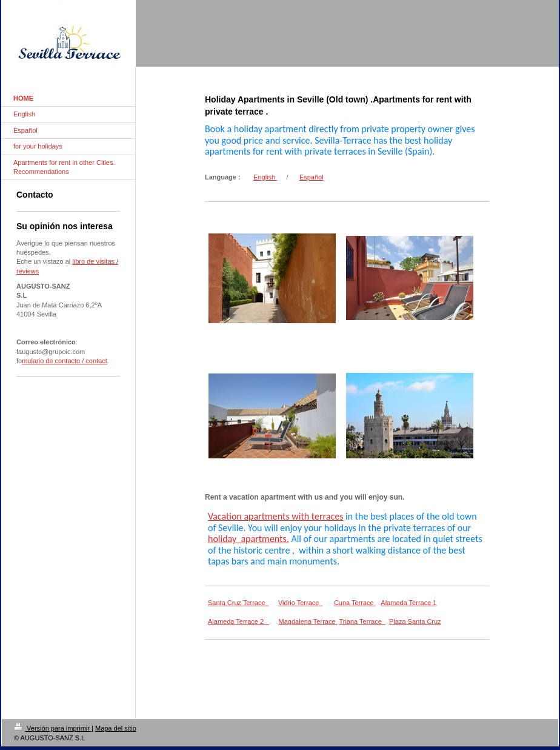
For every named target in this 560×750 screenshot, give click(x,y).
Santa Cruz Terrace (238, 603)
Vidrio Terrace (301, 603)
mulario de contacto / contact (65, 361)
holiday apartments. (248, 539)
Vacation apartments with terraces (275, 516)
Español (312, 177)
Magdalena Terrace (308, 621)
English (265, 177)
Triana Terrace (362, 621)
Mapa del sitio (116, 728)
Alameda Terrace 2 (238, 621)
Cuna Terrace (355, 603)
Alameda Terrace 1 (408, 603)
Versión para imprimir (53, 728)
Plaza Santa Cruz (415, 621)
